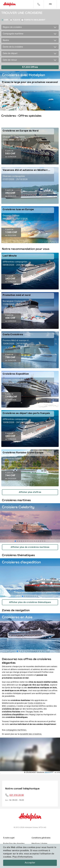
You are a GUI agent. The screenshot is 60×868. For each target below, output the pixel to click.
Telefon (39, 4)
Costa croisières (35, 703)
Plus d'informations (22, 857)
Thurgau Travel (32, 712)
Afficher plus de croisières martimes (30, 547)
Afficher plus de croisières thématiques (30, 602)
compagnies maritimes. (16, 730)
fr (50, 4)
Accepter (30, 863)
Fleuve (16, 20)
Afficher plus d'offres (30, 492)
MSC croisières (9, 706)
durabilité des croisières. (31, 734)
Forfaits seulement (35, 20)
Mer (6, 20)
